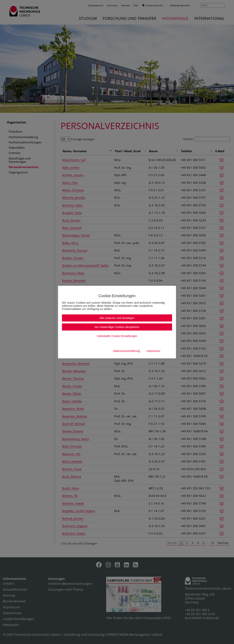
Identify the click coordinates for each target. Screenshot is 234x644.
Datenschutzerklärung (127, 351)
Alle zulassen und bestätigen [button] (117, 318)
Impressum (153, 351)
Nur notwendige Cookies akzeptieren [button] (117, 327)
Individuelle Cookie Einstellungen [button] (117, 336)
